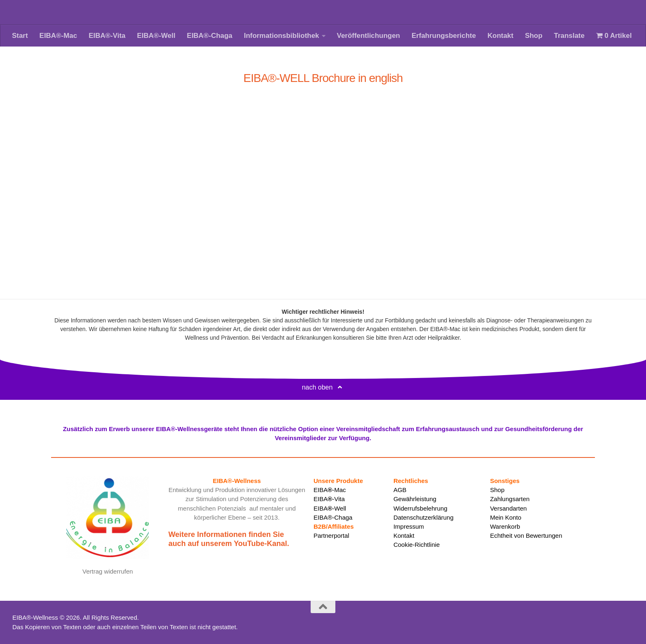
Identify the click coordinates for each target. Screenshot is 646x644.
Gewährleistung (415, 499)
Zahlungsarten (510, 499)
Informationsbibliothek (282, 36)
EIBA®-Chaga (210, 36)
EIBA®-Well (156, 36)
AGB (400, 490)
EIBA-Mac (330, 490)
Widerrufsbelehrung (420, 508)
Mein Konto (506, 517)
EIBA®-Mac (59, 36)
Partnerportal (331, 535)
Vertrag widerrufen (108, 571)
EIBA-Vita (329, 499)
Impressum (409, 526)
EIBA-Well (330, 508)
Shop (534, 36)
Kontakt (500, 36)
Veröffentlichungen (369, 36)
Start (20, 36)
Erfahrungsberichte (444, 36)
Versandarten (508, 508)
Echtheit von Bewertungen (526, 535)
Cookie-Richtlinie (417, 545)
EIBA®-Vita (107, 36)
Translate (569, 36)
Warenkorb (505, 526)
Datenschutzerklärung (424, 517)
